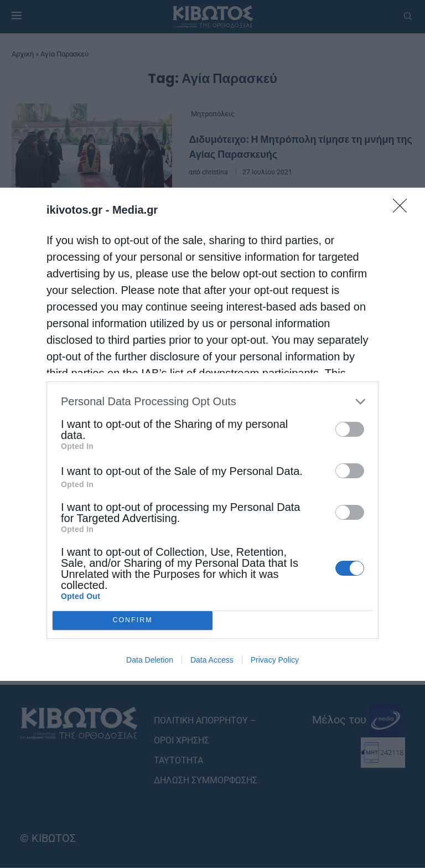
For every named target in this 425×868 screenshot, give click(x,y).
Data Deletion (150, 660)
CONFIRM (133, 620)
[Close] (403, 209)
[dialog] (212, 434)
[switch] (350, 429)
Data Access (212, 660)
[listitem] (212, 402)
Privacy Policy (275, 660)
